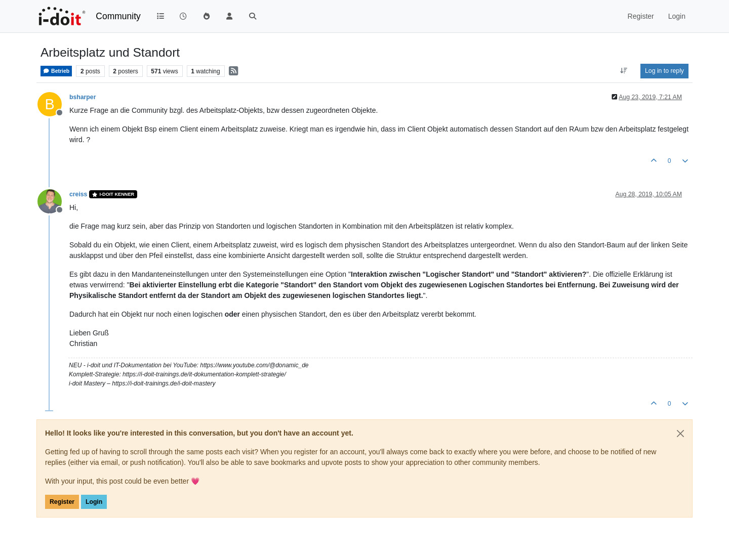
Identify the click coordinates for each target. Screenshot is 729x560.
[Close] (680, 434)
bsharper (83, 97)
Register (62, 502)
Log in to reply (664, 71)
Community (118, 16)
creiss (78, 194)
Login (94, 502)
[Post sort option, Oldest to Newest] (624, 71)
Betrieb (56, 71)
